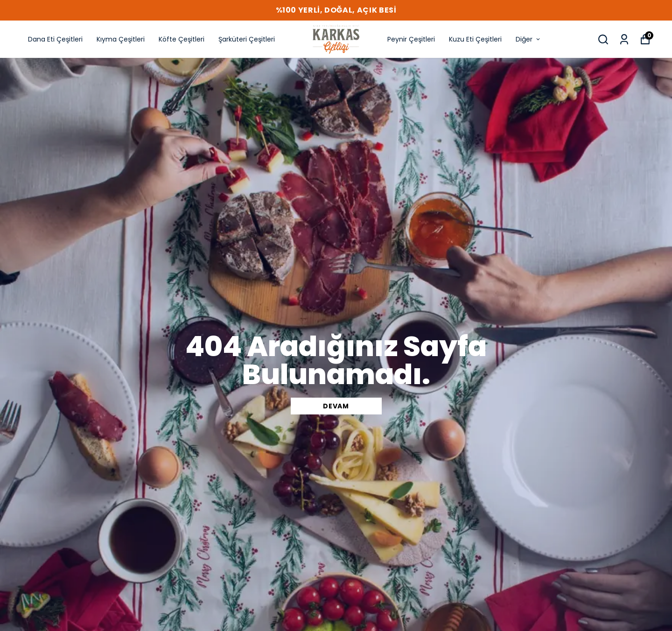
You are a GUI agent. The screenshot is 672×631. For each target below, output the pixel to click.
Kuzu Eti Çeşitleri (475, 39)
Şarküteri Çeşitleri (247, 39)
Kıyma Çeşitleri (121, 39)
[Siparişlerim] (624, 39)
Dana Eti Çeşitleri (55, 39)
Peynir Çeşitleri (411, 39)
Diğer (528, 39)
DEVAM (336, 406)
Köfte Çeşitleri (182, 39)
